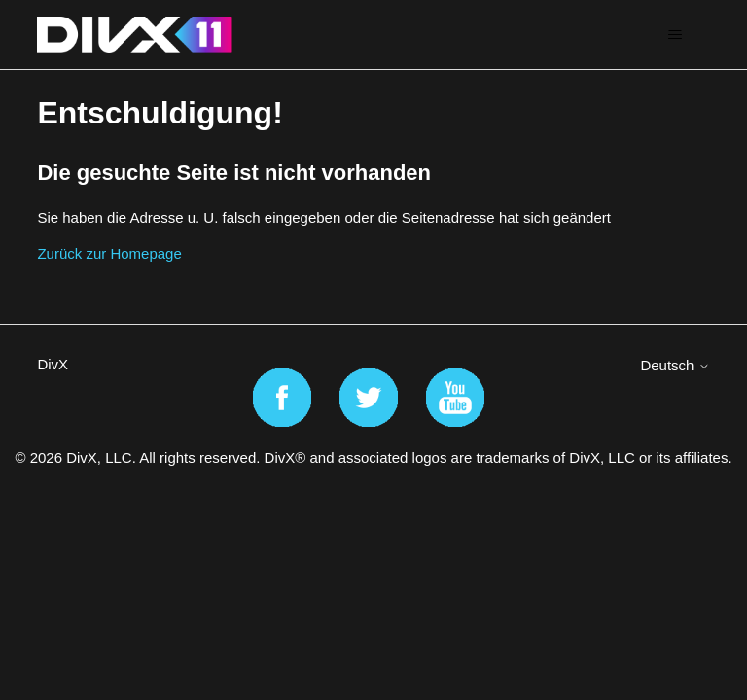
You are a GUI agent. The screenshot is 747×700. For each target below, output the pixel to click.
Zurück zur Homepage (109, 253)
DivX (53, 364)
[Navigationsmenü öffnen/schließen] (676, 35)
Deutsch (675, 365)
